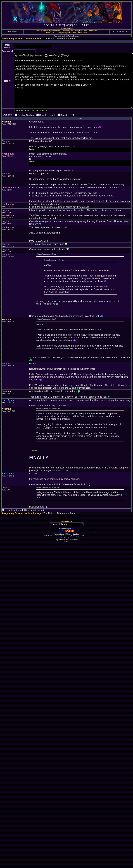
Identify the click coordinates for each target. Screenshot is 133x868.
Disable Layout (47, 115)
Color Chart (72, 33)
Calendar (65, 31)
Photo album (83, 33)
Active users (56, 31)
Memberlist (45, 31)
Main (38, 31)
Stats (64, 33)
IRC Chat (83, 31)
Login (70, 28)
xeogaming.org (66, 521)
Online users (93, 31)
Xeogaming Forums (12, 39)
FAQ (53, 33)
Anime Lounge (33, 39)
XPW (59, 33)
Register (64, 28)
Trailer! (33, 450)
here (32, 510)
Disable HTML (68, 115)
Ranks (48, 33)
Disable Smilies (26, 115)
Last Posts (74, 31)
